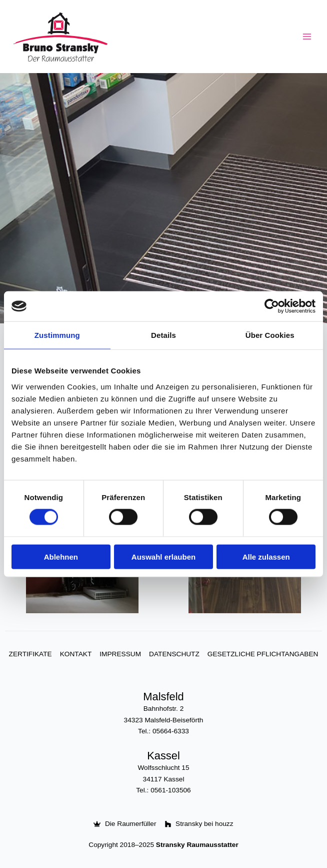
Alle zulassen (266, 556)
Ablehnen (61, 556)
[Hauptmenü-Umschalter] (307, 37)
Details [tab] (163, 335)
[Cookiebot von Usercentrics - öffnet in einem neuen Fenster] (272, 306)
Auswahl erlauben (163, 556)
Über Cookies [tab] (270, 335)
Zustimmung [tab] (57, 335)
